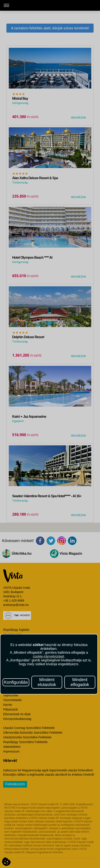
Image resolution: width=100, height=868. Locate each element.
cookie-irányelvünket (49, 656)
